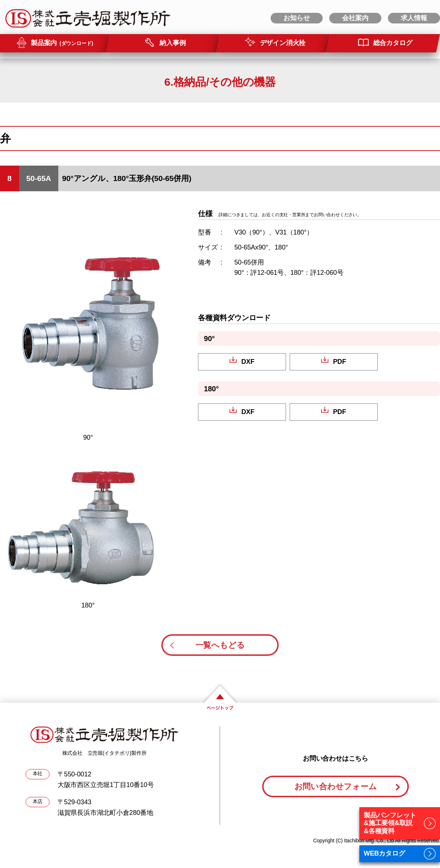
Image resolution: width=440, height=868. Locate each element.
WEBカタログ (384, 853)
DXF (248, 362)
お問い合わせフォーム (336, 786)
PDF (339, 362)
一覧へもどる (220, 645)
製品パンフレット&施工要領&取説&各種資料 (390, 823)
